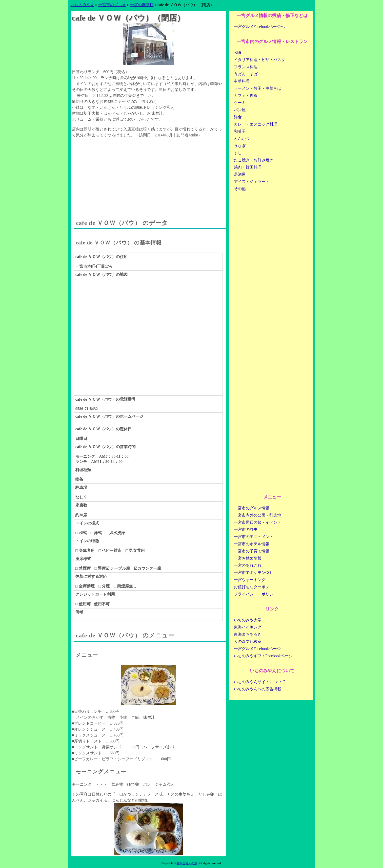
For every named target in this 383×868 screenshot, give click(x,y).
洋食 (238, 117)
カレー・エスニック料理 (256, 124)
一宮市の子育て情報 (252, 551)
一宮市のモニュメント (254, 537)
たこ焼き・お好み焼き (254, 160)
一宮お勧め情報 (248, 558)
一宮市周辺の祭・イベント (258, 522)
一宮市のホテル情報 (252, 544)
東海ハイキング (248, 627)
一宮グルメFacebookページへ (259, 27)
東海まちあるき (248, 634)
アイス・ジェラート (252, 182)
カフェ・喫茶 (246, 96)
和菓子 (240, 131)
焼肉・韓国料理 (248, 167)
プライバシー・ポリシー (256, 594)
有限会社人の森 (187, 863)
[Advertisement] (148, 174)
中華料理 (242, 81)
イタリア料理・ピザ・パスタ (260, 60)
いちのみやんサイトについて (260, 682)
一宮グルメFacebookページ (257, 649)
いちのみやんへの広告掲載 (258, 689)
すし (238, 153)
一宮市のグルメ (112, 5)
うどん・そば (246, 74)
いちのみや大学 (248, 620)
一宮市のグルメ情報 (252, 508)
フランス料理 (246, 67)
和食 (238, 53)
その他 (240, 189)
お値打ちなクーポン (252, 587)
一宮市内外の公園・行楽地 (258, 515)
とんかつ (242, 139)
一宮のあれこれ (248, 565)
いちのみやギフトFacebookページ (263, 656)
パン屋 (240, 110)
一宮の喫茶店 (142, 5)
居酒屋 (240, 174)
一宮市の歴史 (246, 530)
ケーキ (240, 103)
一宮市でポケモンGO (252, 573)
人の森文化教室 (248, 641)
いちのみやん (82, 5)
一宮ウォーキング (250, 580)
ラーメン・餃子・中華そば (258, 88)
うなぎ (240, 146)
